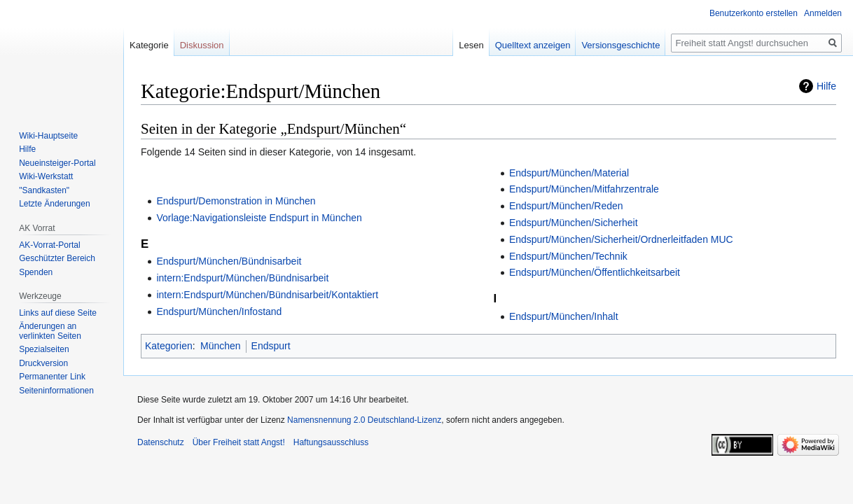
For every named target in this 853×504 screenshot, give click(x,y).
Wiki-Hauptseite (48, 136)
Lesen (471, 45)
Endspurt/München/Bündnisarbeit (229, 261)
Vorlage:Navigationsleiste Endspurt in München (259, 218)
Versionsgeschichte (620, 45)
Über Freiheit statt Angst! (239, 442)
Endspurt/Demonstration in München (236, 201)
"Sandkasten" (44, 190)
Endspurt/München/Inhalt (564, 316)
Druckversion (43, 363)
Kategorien (169, 346)
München (221, 346)
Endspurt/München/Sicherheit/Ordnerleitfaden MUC (621, 239)
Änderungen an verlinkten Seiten (50, 331)
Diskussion (202, 45)
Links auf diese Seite (58, 313)
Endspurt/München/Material (569, 173)
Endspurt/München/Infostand (219, 311)
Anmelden (823, 13)
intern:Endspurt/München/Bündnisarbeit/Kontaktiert (267, 295)
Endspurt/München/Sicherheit (574, 223)
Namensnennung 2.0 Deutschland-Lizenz (364, 420)
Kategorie (149, 45)
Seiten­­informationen (56, 391)
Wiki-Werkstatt (46, 176)
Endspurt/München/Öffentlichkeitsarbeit (595, 272)
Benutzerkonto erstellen (754, 13)
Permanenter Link (52, 377)
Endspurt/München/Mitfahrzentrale (584, 189)
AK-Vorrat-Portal (49, 245)
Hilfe (826, 86)
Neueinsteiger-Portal (57, 163)
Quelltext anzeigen (533, 45)
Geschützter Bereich (57, 258)
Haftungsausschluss (331, 442)
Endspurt (271, 346)
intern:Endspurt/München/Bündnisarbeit (242, 278)
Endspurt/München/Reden (566, 206)
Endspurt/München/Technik (568, 256)
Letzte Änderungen (54, 204)
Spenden (36, 272)
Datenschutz (161, 442)
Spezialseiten (44, 349)
